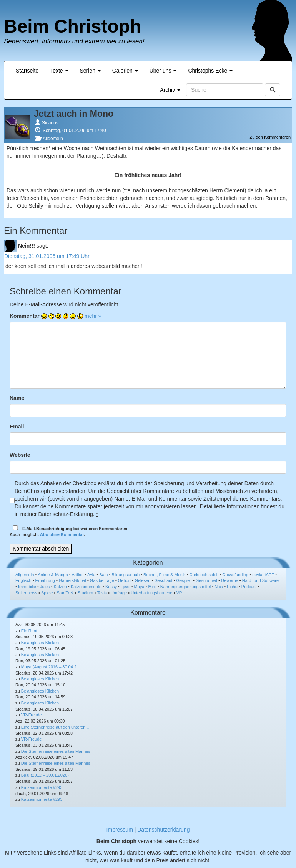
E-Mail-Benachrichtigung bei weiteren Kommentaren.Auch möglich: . (69, 531)
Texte (59, 71)
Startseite (27, 71)
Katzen (60, 587)
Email (17, 427)
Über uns (163, 71)
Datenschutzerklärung (163, 830)
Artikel (78, 575)
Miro (152, 587)
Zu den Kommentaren (270, 137)
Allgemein (53, 139)
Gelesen (142, 580)
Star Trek (65, 593)
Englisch (23, 580)
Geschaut (163, 580)
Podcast (249, 587)
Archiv (170, 90)
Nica (219, 587)
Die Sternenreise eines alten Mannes (56, 751)
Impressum (120, 830)
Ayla (91, 575)
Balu (103, 575)
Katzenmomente (86, 587)
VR (179, 593)
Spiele (47, 593)
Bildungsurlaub (126, 575)
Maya (139, 587)
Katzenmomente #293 (42, 787)
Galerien (125, 71)
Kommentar (25, 316)
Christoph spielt (204, 575)
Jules (45, 587)
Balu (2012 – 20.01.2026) (45, 775)
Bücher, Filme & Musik (164, 575)
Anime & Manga (53, 575)
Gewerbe (230, 580)
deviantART (263, 575)
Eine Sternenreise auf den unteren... (55, 727)
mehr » (93, 316)
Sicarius (50, 123)
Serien (90, 71)
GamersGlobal (72, 580)
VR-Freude (32, 715)
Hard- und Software (260, 580)
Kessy (111, 587)
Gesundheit (206, 580)
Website (20, 455)
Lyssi (126, 587)
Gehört (125, 580)
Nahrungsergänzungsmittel (185, 587)
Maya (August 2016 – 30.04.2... (51, 667)
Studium (85, 593)
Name (17, 398)
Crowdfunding (235, 575)
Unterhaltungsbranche (151, 593)
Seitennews (26, 593)
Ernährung (45, 580)
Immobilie (27, 587)
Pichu (232, 587)
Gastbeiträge (102, 580)
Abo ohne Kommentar (62, 534)
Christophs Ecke (210, 71)
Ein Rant (29, 631)
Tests (102, 593)
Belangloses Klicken (40, 643)
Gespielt (184, 580)
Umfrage (119, 593)
